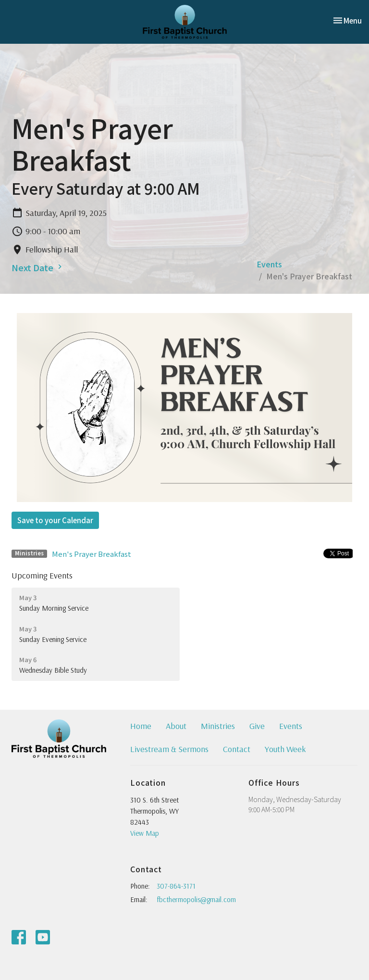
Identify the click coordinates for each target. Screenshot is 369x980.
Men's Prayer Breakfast (92, 554)
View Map (145, 833)
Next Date (38, 267)
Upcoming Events (42, 575)
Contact (237, 749)
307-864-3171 (176, 886)
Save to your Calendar (55, 520)
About (176, 726)
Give (257, 726)
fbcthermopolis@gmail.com (196, 899)
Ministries (218, 726)
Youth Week (285, 749)
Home (141, 726)
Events (269, 264)
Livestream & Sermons (169, 749)
